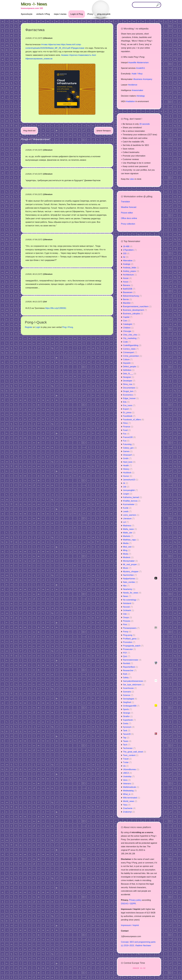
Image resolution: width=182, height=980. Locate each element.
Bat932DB (129, 289)
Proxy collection (128, 224)
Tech (127, 745)
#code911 (141, 68)
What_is (128, 794)
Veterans (128, 784)
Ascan (127, 278)
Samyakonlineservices (135, 681)
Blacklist (128, 303)
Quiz (127, 656)
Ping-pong (129, 635)
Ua (126, 766)
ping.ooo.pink (104, 14)
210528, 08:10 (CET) (34, 274)
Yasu (127, 805)
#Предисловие (78, 48)
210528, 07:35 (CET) (34, 150)
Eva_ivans (129, 405)
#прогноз (73, 55)
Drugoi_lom (130, 391)
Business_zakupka (133, 314)
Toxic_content (131, 755)
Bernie (127, 299)
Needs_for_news (132, 593)
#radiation (130, 101)
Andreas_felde (131, 268)
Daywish (128, 363)
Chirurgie (129, 331)
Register (29, 327)
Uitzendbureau (131, 769)
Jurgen (128, 494)
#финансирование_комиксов (39, 59)
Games (128, 451)
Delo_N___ (130, 374)
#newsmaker (137, 90)
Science (128, 695)
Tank (127, 731)
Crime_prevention (132, 356)
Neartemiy (129, 589)
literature (49, 38)
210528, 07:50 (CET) (34, 194)
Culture (128, 360)
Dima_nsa (129, 384)
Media (127, 543)
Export (127, 409)
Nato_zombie (130, 582)
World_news (130, 801)
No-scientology (131, 600)
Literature (129, 519)
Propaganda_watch (133, 646)
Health (127, 466)
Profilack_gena (131, 639)
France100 (129, 437)
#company (147, 79)
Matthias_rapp (131, 540)
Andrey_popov (131, 271)
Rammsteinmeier (132, 660)
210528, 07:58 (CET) (34, 240)
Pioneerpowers (131, 628)
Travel (127, 759)
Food (127, 430)
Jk (126, 483)
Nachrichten (130, 575)
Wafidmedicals (131, 787)
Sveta (127, 723)
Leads (127, 511)
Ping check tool (29, 131)
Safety (127, 678)
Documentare (131, 388)
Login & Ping (77, 14)
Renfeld (128, 663)
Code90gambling (132, 345)
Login (38, 327)
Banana (128, 285)
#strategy (141, 96)
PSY (127, 653)
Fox (126, 434)
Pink (126, 625)
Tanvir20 (128, 734)
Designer (129, 377)
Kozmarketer (130, 504)
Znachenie (129, 808)
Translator (125, 202)
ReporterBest (130, 667)
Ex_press (129, 413)
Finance (128, 427)
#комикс (65, 55)
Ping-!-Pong (68, 327)
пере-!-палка (60, 14)
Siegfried (128, 702)
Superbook (129, 720)
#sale (134, 74)
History (128, 469)
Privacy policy (135, 900)
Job (126, 487)
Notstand (129, 603)
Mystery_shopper (132, 572)
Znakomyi (129, 812)
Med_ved (129, 547)
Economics (129, 395)
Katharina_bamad (132, 497)
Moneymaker (130, 561)
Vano (127, 780)
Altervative (129, 261)
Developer (129, 381)
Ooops (127, 617)
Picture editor (127, 213)
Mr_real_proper (131, 564)
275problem (130, 250)
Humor (128, 476)
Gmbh (127, 458)
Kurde (127, 508)
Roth (127, 674)
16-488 (128, 246)
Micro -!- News (34, 4)
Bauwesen (129, 292)
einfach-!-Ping (43, 14)
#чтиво (44, 44)
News (127, 596)
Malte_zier (129, 533)
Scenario (128, 692)
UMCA (127, 773)
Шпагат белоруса (104, 131)
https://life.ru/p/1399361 (56, 308)
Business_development (135, 310)
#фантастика (54, 44)
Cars (127, 321)
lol (46, 302)
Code (127, 342)
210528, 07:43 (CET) (34, 174)
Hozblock (129, 473)
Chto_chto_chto (132, 335)
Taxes (127, 741)
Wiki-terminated (132, 798)
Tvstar (127, 762)
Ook (126, 614)
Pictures (128, 621)
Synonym (129, 727)
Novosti (128, 607)
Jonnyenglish (130, 490)
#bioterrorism (143, 63)
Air (126, 257)
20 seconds (144, 124)
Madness (129, 526)
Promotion (129, 642)
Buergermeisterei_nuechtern (137, 306)
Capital (128, 317)
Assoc (127, 282)
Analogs (128, 264)
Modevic (128, 557)
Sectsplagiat (130, 699)
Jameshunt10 (131, 480)
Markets (128, 536)
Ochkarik (128, 610)
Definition (129, 370)
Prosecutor (129, 649)
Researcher (130, 670)
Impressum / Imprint (130, 925)
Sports (127, 709)
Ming (127, 550)
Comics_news (131, 349)
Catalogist (129, 324)
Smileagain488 (131, 706)
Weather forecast (129, 207)
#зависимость (85, 55)
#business (138, 79)
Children (128, 328)
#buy (140, 74)
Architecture (130, 275)
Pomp (127, 632)
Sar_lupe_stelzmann (134, 685)
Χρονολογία (27, 14)
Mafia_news (130, 529)
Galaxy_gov (130, 448)
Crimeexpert (130, 352)
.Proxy (90, 14)
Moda (127, 554)
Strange (128, 713)
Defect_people (131, 367)
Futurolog (129, 444)
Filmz (127, 423)
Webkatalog (130, 791)
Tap (126, 738)
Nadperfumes (131, 579)
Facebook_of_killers (133, 420)
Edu (126, 402)
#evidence (133, 85)
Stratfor (128, 716)
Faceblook (129, 416)
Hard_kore (129, 462)
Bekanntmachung (132, 296)
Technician (129, 748)
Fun (126, 441)
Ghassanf (129, 455)
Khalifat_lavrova (132, 501)
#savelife (132, 63)
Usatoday (129, 776)
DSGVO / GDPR (128, 904)
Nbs (126, 586)
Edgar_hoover (131, 398)
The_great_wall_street (134, 752)
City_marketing (131, 338)
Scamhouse (130, 688)
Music (127, 568)
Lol (126, 522)
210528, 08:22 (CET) (34, 302)
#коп (94, 55)
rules (132, 179)
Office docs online (129, 218)
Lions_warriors (131, 515)
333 (126, 253)
